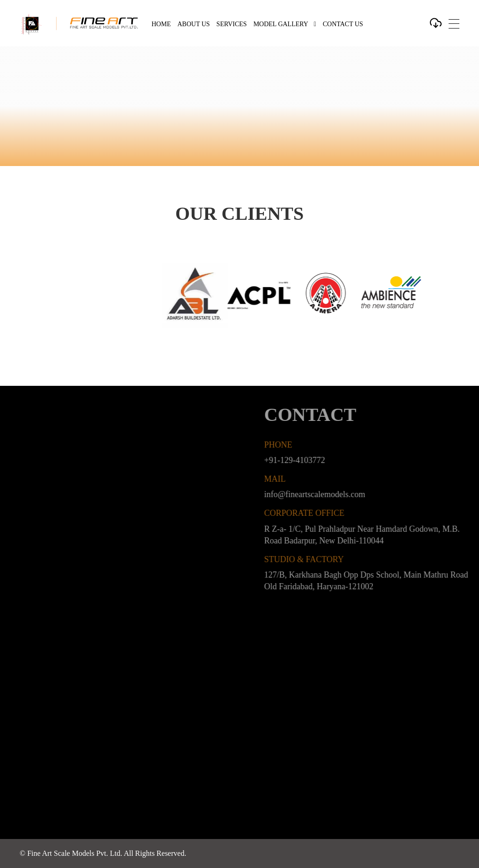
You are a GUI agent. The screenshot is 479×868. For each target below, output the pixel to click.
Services (232, 24)
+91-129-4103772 (307, 460)
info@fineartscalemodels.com (327, 494)
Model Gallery (281, 24)
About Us (193, 24)
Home (161, 24)
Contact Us (343, 24)
